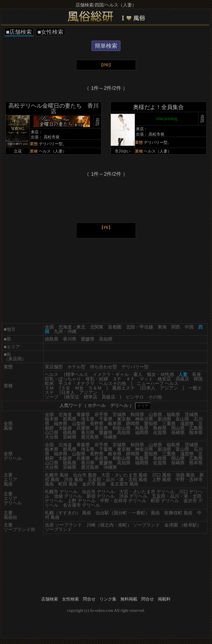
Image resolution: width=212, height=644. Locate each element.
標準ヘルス (77, 374)
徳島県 (52, 339)
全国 (49, 327)
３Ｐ (117, 379)
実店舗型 (54, 367)
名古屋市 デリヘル (81, 505)
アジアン (169, 388)
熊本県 (196, 433)
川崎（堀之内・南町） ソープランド (123, 525)
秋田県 (137, 415)
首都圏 (115, 327)
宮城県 (119, 415)
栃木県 (52, 419)
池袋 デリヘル (68, 496)
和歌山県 (122, 428)
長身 (196, 374)
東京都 (124, 419)
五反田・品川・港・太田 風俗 (118, 479)
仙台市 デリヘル (98, 492)
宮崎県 (70, 437)
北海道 (65, 415)
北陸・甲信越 (140, 327)
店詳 (98, 122)
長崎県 (178, 433)
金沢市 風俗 (94, 484)
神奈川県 (144, 419)
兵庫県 (83, 428)
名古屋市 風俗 (124, 484)
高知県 (106, 339)
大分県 (52, 437)
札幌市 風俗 (57, 475)
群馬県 (70, 419)
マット (146, 379)
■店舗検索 (19, 32)
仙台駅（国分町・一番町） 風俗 (128, 513)
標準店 (90, 397)
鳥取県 (142, 428)
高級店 (182, 379)
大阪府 (65, 428)
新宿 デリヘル (101, 496)
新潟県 (164, 419)
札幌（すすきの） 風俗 (68, 513)
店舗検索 (50, 599)
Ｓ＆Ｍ (95, 388)
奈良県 (101, 428)
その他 (155, 397)
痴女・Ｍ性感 (160, 374)
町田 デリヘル (165, 501)
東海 (162, 327)
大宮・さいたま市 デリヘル (147, 492)
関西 (176, 327)
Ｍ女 (79, 388)
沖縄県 (110, 437)
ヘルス (52, 374)
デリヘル (119, 405)
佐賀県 (160, 433)
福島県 (173, 415)
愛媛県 (88, 339)
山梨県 (79, 424)
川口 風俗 (162, 475)
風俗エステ (123, 388)
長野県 (97, 424)
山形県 (155, 415)
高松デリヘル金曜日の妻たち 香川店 (54, 108)
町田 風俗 (68, 484)
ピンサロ (135, 397)
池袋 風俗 (185, 475)
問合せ (89, 599)
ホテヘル (97, 405)
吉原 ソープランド (63, 525)
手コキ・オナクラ (76, 383)
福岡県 (142, 433)
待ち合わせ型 (103, 367)
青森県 (83, 415)
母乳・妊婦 (97, 379)
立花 (18, 151)
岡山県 (178, 428)
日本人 (149, 388)
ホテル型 (76, 367)
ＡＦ (131, 379)
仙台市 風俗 (85, 475)
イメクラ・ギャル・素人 (118, 374)
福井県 (61, 424)
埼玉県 (88, 419)
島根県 (160, 428)
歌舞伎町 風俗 (178, 513)
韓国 (198, 379)
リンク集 (108, 599)
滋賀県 (187, 424)
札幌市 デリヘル (61, 492)
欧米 (49, 383)
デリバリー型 (135, 367)
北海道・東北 (72, 327)
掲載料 (164, 599)
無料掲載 (129, 599)
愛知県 (151, 424)
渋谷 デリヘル (133, 496)
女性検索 (70, 599)
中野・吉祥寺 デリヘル (123, 501)
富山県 (182, 419)
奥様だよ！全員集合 (158, 107)
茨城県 (191, 415)
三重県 (169, 424)
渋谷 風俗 (74, 479)
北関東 (97, 327)
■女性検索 (50, 32)
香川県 (70, 339)
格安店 (164, 379)
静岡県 (133, 424)
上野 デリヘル (81, 501)
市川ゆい (123, 151)
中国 (189, 327)
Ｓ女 (66, 388)
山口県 (52, 433)
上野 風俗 (162, 479)
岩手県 (101, 415)
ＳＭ (49, 388)
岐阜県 (115, 424)
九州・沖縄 (65, 331)
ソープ (52, 397)
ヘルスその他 (112, 383)
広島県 (196, 428)
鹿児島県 (90, 437)
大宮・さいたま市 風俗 (124, 475)
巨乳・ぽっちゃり (63, 379)
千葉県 (106, 419)
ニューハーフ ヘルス (158, 383)
